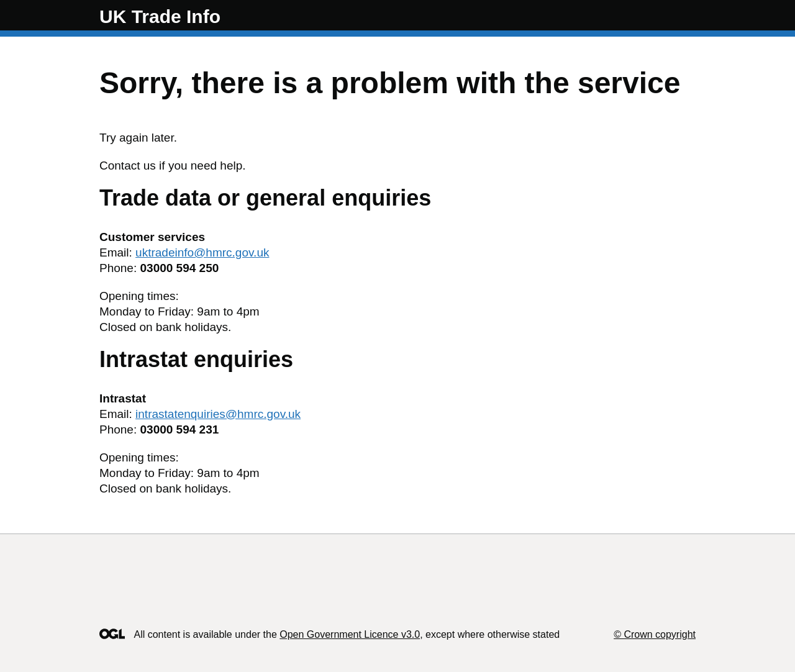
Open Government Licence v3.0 (350, 634)
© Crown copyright (655, 634)
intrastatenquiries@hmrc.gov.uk (218, 414)
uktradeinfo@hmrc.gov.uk (202, 252)
